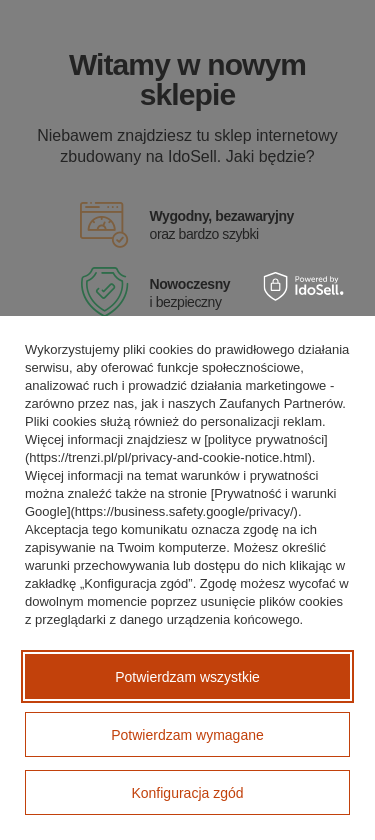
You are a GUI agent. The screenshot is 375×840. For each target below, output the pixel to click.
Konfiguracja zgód (187, 793)
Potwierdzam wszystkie (187, 677)
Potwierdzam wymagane (187, 735)
